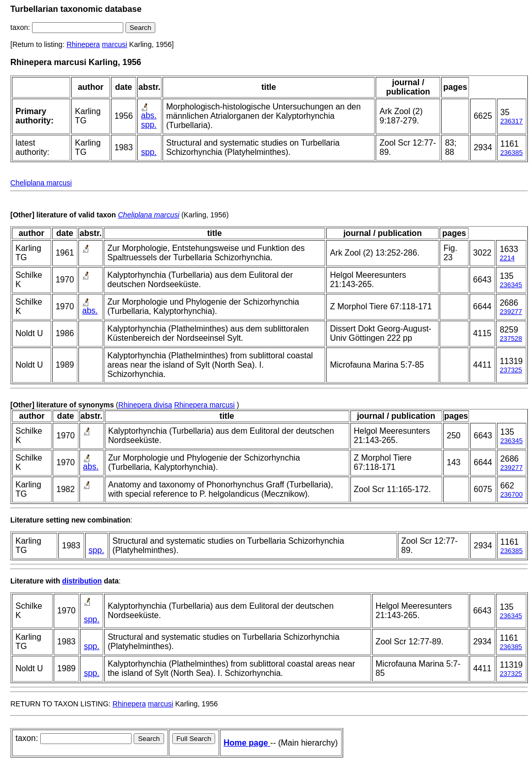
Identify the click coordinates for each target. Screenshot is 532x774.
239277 (511, 312)
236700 (512, 494)
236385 (512, 153)
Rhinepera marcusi (204, 405)
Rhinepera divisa (145, 405)
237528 (511, 338)
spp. (149, 125)
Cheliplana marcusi (41, 183)
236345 (511, 285)
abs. (149, 115)
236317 (512, 121)
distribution (82, 581)
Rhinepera (83, 44)
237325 (511, 370)
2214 (507, 258)
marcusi (114, 44)
